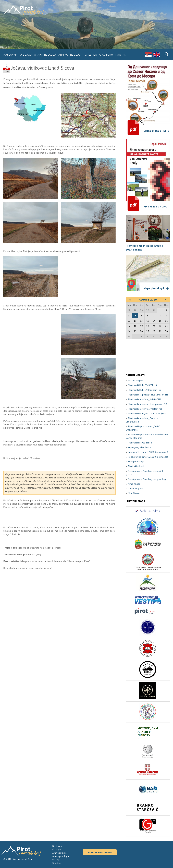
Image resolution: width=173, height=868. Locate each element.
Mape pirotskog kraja (156, 288)
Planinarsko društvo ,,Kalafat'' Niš (145, 399)
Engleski (156, 55)
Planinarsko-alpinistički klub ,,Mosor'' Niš (148, 395)
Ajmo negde (134, 484)
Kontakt (122, 55)
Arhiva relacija (45, 55)
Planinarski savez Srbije (140, 443)
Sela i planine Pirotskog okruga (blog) (147, 479)
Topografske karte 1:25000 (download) (148, 457)
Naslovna (10, 55)
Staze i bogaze (136, 380)
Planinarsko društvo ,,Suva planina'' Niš (148, 404)
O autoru (106, 55)
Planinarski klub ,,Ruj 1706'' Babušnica (147, 414)
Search (167, 55)
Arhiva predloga (70, 55)
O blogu (26, 55)
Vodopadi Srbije (136, 462)
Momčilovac (134, 493)
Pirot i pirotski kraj (24, 10)
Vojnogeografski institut (140, 447)
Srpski (148, 55)
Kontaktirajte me (100, 852)
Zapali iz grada (136, 489)
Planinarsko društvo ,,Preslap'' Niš (145, 409)
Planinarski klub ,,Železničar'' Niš (144, 390)
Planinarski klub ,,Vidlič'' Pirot (143, 385)
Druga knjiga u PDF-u (156, 131)
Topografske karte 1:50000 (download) (148, 452)
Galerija (91, 55)
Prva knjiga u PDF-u (155, 206)
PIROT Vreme (148, 356)
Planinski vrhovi (136, 466)
